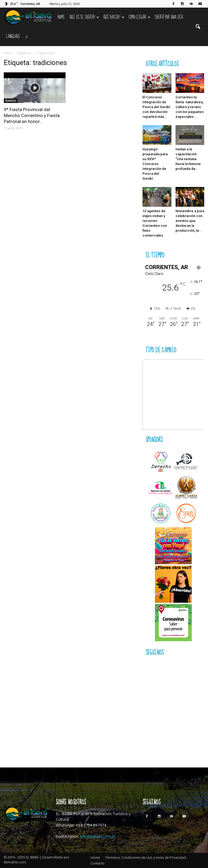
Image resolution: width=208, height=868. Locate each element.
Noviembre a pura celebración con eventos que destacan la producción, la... (190, 221)
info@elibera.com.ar (98, 836)
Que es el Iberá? (84, 17)
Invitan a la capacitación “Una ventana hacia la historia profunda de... (188, 159)
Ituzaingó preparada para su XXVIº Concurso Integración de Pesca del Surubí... (155, 164)
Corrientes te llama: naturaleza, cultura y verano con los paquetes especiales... (190, 107)
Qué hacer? (114, 17)
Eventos (11, 101)
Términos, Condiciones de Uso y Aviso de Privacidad (146, 858)
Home (61, 17)
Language (13, 36)
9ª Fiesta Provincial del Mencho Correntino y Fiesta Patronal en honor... (32, 115)
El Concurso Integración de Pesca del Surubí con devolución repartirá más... (156, 107)
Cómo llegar (139, 17)
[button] (198, 27)
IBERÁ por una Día (169, 17)
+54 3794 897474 (91, 825)
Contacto (97, 863)
